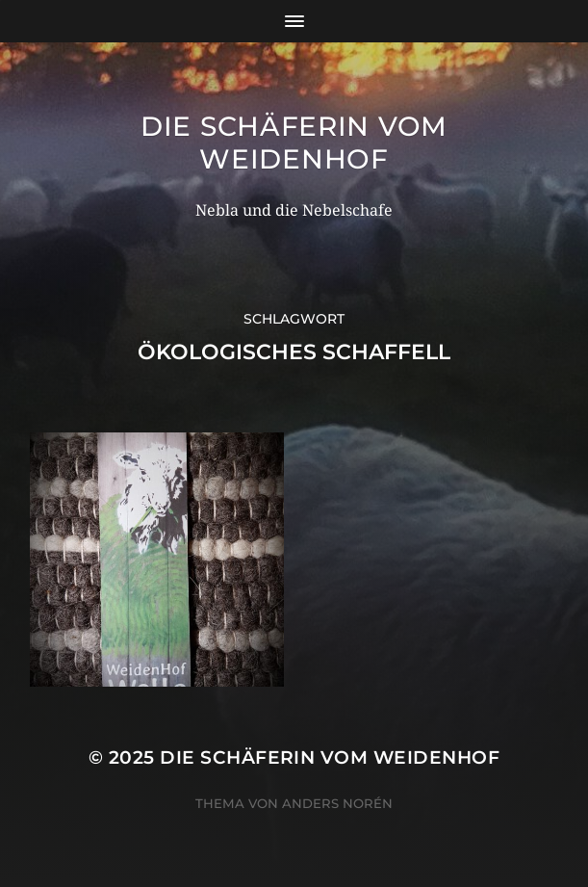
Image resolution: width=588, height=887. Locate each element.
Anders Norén (337, 803)
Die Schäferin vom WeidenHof (294, 143)
